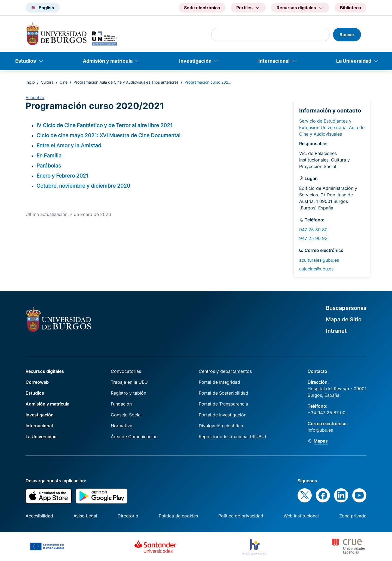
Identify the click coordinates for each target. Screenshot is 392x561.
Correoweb (37, 382)
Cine (64, 82)
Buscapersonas (346, 308)
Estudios (26, 61)
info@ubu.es (320, 430)
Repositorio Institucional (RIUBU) (232, 437)
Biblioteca (350, 8)
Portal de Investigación (223, 415)
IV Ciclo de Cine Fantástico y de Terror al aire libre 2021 (105, 125)
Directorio (128, 516)
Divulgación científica (221, 426)
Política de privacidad (241, 516)
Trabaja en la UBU (129, 382)
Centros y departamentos (225, 371)
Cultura (47, 82)
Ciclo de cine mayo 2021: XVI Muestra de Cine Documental (108, 135)
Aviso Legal (85, 516)
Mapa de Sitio (344, 319)
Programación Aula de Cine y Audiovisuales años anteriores (126, 82)
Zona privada (353, 516)
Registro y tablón (128, 393)
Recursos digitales (45, 371)
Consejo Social (126, 415)
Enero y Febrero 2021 (62, 176)
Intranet (336, 331)
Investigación (195, 61)
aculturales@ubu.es (319, 260)
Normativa (122, 426)
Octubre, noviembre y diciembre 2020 (83, 186)
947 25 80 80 (313, 230)
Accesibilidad (39, 516)
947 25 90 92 (313, 238)
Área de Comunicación (134, 437)
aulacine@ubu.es (316, 269)
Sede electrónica (202, 8)
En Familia (49, 156)
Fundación (121, 404)
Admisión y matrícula (108, 61)
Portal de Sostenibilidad (223, 393)
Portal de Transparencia (223, 404)
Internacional (274, 61)
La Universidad (354, 61)
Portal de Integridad (219, 382)
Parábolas (49, 166)
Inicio (30, 82)
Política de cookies (178, 516)
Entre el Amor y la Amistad (69, 145)
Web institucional (301, 516)
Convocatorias (126, 371)
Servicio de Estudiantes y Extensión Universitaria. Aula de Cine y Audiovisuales (332, 127)
